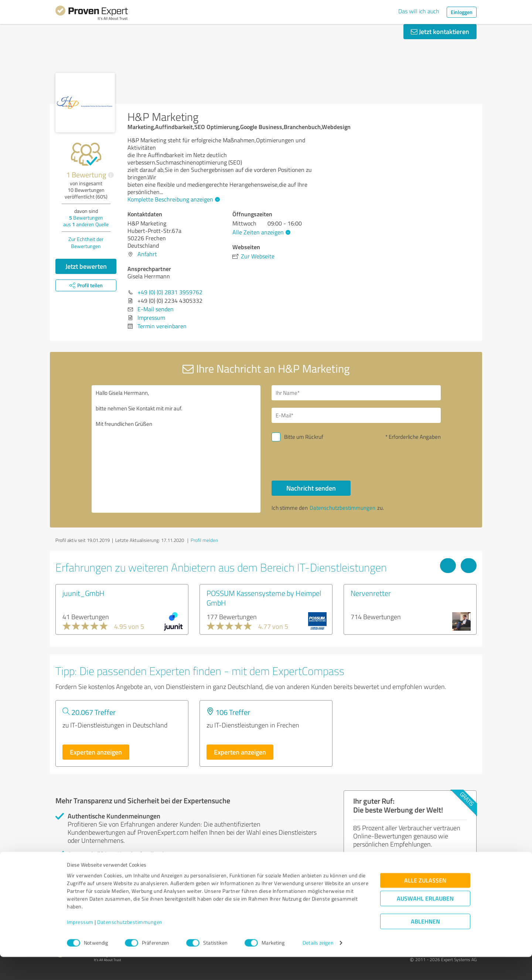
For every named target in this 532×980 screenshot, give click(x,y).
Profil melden (204, 540)
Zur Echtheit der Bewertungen (86, 243)
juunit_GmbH (83, 593)
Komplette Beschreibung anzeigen (173, 199)
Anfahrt (147, 254)
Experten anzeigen (96, 752)
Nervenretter (371, 593)
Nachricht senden (311, 488)
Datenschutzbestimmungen (130, 945)
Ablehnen (425, 945)
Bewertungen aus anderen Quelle (86, 221)
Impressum (80, 945)
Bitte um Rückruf (304, 437)
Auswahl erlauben (425, 922)
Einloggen (462, 12)
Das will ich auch (419, 11)
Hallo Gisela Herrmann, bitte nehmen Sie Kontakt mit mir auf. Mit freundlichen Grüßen (176, 449)
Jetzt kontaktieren (440, 31)
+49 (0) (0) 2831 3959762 (170, 292)
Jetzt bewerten (86, 266)
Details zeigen (318, 966)
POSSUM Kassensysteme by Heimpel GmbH (264, 598)
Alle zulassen (425, 904)
